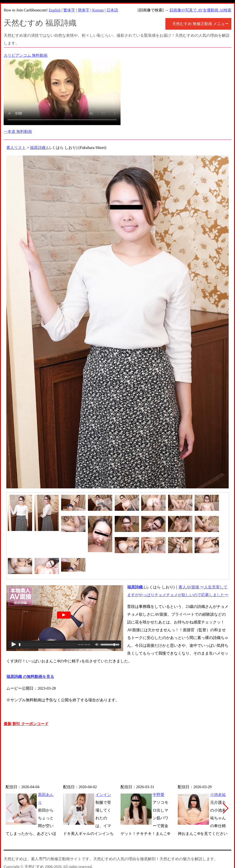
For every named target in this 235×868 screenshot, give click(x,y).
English (55, 10)
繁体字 (69, 10)
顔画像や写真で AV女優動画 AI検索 (200, 10)
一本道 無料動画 (18, 132)
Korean (98, 10)
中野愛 (159, 795)
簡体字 (84, 10)
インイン (103, 795)
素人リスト (16, 148)
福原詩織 (38, 148)
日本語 (112, 10)
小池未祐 (218, 795)
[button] (226, 808)
